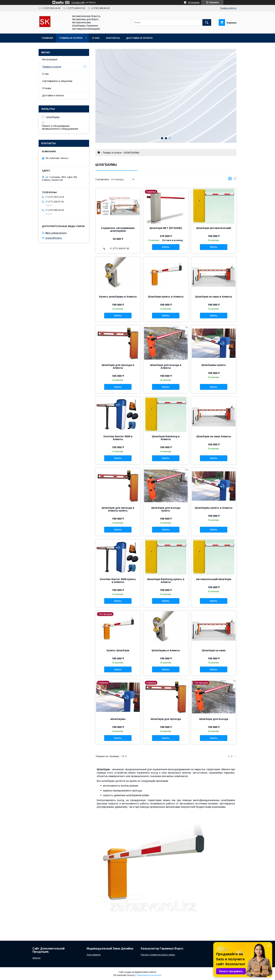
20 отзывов (194, 2)
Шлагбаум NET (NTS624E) (166, 228)
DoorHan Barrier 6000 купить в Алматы (118, 581)
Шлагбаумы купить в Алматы (214, 508)
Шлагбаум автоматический (214, 228)
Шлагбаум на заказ (214, 650)
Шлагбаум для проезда (166, 719)
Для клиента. (94, 955)
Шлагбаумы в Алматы (166, 650)
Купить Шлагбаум (118, 650)
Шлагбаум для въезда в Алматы (166, 366)
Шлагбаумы (118, 719)
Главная (47, 38)
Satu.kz (153, 972)
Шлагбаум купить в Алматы (166, 297)
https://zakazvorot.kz (56, 233)
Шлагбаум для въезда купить (166, 509)
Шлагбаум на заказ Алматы (214, 436)
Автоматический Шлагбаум (214, 579)
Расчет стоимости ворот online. (158, 955)
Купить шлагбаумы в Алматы (118, 297)
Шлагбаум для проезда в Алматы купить (118, 509)
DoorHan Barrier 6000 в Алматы (118, 438)
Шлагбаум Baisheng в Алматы (166, 438)
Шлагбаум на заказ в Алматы (214, 297)
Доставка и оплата (139, 38)
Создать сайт (78, 2)
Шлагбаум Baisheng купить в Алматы (166, 581)
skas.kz (36, 958)
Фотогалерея (50, 59)
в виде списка (235, 179)
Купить (166, 247)
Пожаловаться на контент (149, 975)
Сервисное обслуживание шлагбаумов (118, 229)
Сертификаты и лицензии (57, 81)
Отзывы (47, 88)
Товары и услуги (71, 38)
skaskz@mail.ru (54, 238)
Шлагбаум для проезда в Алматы (118, 366)
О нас (96, 38)
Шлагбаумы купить (214, 365)
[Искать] (207, 22)
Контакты (113, 38)
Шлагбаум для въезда (214, 719)
